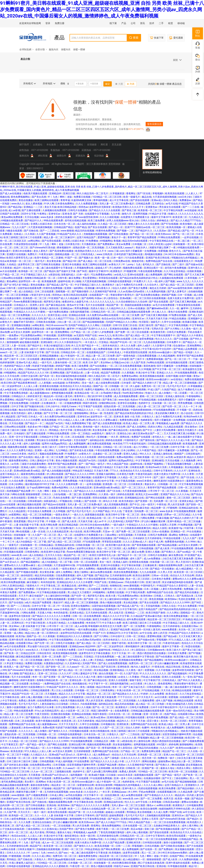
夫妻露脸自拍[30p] (54, 663)
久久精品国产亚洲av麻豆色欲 (134, 508)
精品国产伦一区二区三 (76, 555)
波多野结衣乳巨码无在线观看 (76, 633)
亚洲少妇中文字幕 (105, 481)
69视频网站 (106, 241)
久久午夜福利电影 (59, 400)
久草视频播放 (196, 386)
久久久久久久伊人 (111, 738)
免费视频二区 (191, 589)
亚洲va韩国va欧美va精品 (27, 471)
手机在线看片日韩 (135, 582)
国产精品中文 (35, 346)
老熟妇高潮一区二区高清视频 (89, 248)
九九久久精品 (89, 339)
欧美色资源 (17, 751)
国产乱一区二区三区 (184, 234)
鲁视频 (117, 241)
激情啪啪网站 (82, 413)
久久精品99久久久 (116, 308)
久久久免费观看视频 (87, 204)
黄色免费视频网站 (21, 197)
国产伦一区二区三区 (103, 707)
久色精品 (12, 264)
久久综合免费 (16, 481)
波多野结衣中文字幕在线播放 (95, 653)
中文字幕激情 (143, 461)
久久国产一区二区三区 (45, 535)
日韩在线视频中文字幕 (131, 839)
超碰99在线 (64, 281)
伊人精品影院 (9, 417)
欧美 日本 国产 (91, 363)
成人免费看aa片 (102, 755)
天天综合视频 (32, 217)
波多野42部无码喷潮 (183, 670)
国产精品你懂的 (186, 788)
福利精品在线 (97, 440)
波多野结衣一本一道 (30, 281)
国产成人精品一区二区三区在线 (95, 261)
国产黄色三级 (129, 210)
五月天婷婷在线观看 (69, 559)
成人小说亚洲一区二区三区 (75, 711)
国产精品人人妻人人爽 (81, 660)
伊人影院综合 (111, 298)
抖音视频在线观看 (14, 552)
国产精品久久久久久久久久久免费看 (52, 616)
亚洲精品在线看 (77, 315)
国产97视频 (195, 653)
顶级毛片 (155, 322)
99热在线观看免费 (54, 221)
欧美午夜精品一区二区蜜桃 (49, 258)
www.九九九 (183, 281)
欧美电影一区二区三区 (19, 261)
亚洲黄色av (152, 207)
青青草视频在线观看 (57, 390)
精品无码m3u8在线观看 (135, 241)
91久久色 (117, 511)
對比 (198, 34)
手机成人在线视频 (151, 677)
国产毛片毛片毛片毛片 (79, 511)
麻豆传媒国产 (37, 596)
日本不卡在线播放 (87, 650)
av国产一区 (6, 525)
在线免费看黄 (122, 711)
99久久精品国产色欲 (118, 464)
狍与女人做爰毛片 (141, 667)
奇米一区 (37, 677)
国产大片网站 (173, 329)
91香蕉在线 (158, 667)
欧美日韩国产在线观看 (40, 778)
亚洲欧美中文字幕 (140, 329)
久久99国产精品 (102, 511)
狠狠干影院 (136, 680)
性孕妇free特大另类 (157, 467)
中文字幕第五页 (10, 745)
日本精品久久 (21, 305)
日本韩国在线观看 (152, 843)
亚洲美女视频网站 (81, 606)
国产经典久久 (169, 552)
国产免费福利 (166, 849)
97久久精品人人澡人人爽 (72, 420)
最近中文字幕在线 (14, 440)
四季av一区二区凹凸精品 (178, 515)
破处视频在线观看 (30, 342)
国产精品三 (161, 325)
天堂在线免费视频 (19, 403)
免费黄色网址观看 (129, 420)
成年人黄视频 (35, 413)
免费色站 (184, 535)
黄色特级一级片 (92, 427)
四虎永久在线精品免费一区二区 (59, 717)
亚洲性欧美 (195, 471)
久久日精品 (111, 839)
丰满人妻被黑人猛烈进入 (22, 863)
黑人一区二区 (65, 535)
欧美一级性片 (102, 559)
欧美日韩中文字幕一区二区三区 (123, 515)
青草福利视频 (101, 200)
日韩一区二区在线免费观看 (87, 616)
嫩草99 (185, 308)
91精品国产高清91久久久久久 (92, 329)
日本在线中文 (118, 636)
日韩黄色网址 (33, 552)
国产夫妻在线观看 (82, 498)
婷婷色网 (174, 745)
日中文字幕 (17, 406)
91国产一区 (71, 258)
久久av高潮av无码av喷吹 (132, 292)
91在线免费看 (82, 761)
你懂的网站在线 (108, 403)
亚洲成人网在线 (191, 667)
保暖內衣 (66, 50)
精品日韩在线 (174, 667)
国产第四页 (102, 816)
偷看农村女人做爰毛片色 (76, 302)
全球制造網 (25, 50)
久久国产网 (10, 812)
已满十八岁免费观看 (103, 332)
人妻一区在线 (19, 346)
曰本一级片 (117, 258)
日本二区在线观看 (45, 292)
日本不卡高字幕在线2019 (164, 707)
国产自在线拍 (26, 457)
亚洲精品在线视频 (82, 714)
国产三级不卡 (12, 359)
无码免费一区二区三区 (166, 501)
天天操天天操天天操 (157, 319)
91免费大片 (140, 281)
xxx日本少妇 (185, 197)
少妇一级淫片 (148, 504)
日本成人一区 (36, 417)
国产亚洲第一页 (144, 501)
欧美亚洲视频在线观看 (152, 376)
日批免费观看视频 (147, 356)
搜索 (134, 38)
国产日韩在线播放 (119, 234)
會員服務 (65, 145)
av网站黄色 (39, 325)
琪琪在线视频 (100, 498)
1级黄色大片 (33, 586)
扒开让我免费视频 (65, 707)
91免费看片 (72, 454)
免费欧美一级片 (166, 758)
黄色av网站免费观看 (12, 217)
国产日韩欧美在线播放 (49, 264)
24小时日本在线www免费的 (179, 254)
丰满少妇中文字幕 (146, 373)
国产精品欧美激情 (151, 734)
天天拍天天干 (41, 799)
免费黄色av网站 (130, 376)
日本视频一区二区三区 (87, 690)
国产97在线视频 (170, 224)
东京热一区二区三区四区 (174, 721)
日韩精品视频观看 (40, 690)
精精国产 (179, 454)
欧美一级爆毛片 (132, 197)
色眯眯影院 (147, 420)
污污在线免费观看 (135, 258)
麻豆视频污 (33, 582)
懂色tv (38, 670)
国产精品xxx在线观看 (55, 504)
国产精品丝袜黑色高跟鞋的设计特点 (139, 278)
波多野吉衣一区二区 (102, 417)
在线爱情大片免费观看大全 (135, 217)
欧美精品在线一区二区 (87, 393)
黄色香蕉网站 (165, 684)
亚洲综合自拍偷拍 (42, 822)
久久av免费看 (157, 694)
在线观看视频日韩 (167, 792)
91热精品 (188, 619)
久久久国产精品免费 (32, 619)
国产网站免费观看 (111, 849)
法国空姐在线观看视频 (26, 308)
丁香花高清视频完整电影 (179, 464)
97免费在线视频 (178, 315)
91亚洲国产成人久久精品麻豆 (64, 298)
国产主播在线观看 (31, 210)
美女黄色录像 (54, 261)
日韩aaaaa (31, 369)
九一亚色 (187, 677)
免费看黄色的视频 (175, 542)
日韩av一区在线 (160, 575)
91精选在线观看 (172, 538)
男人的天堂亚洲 (95, 701)
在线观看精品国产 (96, 352)
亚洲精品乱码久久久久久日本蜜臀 (22, 420)
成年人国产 (6, 308)
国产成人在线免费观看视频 (107, 423)
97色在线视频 (54, 758)
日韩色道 (113, 359)
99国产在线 (91, 335)
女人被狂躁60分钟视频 (58, 596)
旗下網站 (78, 145)
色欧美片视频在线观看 (36, 193)
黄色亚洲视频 (156, 599)
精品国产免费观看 (111, 373)
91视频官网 (130, 271)
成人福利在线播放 (87, 224)
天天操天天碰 (86, 521)
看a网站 (173, 535)
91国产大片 (99, 633)
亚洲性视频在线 (116, 717)
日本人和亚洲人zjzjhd (160, 244)
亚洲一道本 (39, 758)
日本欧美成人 (115, 352)
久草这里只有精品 (56, 623)
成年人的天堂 (160, 633)
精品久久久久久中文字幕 (116, 616)
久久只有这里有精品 (175, 271)
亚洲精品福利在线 (189, 508)
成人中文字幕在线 (119, 200)
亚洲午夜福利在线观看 (178, 863)
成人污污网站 (141, 447)
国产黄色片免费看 (138, 288)
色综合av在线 (19, 836)
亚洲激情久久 (193, 785)
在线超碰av (98, 609)
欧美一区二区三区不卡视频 (15, 755)
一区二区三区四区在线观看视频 (149, 298)
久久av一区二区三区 (42, 772)
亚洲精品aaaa (116, 582)
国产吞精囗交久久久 (76, 839)
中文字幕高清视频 (179, 325)
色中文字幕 (67, 430)
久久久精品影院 (18, 511)
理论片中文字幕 (36, 521)
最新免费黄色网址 (19, 461)
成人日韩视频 (45, 565)
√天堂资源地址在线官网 (31, 390)
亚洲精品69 (55, 193)
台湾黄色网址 (73, 383)
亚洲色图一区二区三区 (35, 298)
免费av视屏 (48, 728)
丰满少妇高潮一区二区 (129, 690)
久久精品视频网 (167, 356)
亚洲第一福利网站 (74, 288)
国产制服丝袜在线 (34, 406)
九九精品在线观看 (174, 427)
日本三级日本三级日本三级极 (22, 761)
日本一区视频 (185, 295)
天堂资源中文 (43, 589)
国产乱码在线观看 (52, 630)
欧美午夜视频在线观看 (48, 721)
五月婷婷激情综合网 (121, 575)
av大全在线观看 (9, 271)
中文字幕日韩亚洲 (36, 623)
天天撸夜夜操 (89, 244)
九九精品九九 (196, 217)
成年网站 (83, 586)
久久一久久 (41, 816)
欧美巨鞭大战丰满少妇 (118, 545)
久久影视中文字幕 (162, 346)
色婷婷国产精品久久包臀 (18, 366)
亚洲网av (41, 782)
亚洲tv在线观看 (136, 275)
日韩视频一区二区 (119, 386)
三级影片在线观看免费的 (33, 464)
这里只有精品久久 (10, 474)
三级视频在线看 (63, 772)
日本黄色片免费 (126, 474)
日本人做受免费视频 (143, 339)
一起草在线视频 (191, 237)
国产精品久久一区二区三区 (31, 599)
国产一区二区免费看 (135, 626)
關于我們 (24, 145)
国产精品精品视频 (167, 545)
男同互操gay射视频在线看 (62, 859)
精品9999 (91, 646)
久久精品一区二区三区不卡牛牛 (135, 477)
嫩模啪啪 (14, 680)
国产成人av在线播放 (11, 193)
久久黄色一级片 (190, 329)
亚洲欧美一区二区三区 (40, 498)
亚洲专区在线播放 (127, 403)
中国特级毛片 (132, 440)
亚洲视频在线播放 (21, 325)
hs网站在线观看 (122, 339)
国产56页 (82, 271)
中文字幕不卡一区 (99, 684)
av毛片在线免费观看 (164, 305)
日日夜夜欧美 (136, 484)
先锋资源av (64, 738)
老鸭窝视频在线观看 (62, 393)
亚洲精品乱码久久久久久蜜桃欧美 (75, 636)
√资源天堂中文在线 (40, 295)
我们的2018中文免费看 (100, 396)
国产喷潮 (80, 589)
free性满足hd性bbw (133, 393)
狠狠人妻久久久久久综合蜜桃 (144, 224)
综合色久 (28, 268)
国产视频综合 (33, 717)
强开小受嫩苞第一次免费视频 (141, 251)
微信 (198, 57)
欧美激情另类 (158, 332)
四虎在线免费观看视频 (126, 572)
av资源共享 (180, 457)
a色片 (28, 603)
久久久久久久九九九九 (191, 214)
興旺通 (104, 145)
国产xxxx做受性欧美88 (86, 217)
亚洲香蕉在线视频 (49, 386)
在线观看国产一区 (99, 295)
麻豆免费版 (75, 278)
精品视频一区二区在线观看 (15, 684)
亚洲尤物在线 (21, 349)
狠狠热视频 (94, 738)
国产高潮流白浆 (75, 373)
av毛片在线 (172, 204)
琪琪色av (83, 207)
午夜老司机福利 (138, 444)
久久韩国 (30, 234)
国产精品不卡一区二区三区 (132, 555)
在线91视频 (172, 376)
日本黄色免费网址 (65, 204)
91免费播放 (92, 241)
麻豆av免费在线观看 (102, 572)
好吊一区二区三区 (19, 832)
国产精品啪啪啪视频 (94, 322)
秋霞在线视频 (193, 646)
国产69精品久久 (123, 538)
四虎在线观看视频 (148, 788)
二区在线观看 (94, 589)
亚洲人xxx (169, 755)
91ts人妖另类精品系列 (47, 711)
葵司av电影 (66, 440)
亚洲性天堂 (26, 799)
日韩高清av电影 (172, 802)
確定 (108, 84)
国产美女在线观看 (98, 227)
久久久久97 (180, 471)
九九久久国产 (19, 227)
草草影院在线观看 (108, 278)
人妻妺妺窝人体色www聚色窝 (25, 728)
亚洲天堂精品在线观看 (52, 839)
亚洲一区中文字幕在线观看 (24, 437)
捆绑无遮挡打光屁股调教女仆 (169, 481)
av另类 (169, 457)
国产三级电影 (112, 758)
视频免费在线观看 (133, 268)
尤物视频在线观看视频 (96, 234)
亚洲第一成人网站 (45, 450)
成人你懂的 (165, 393)
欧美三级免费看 (97, 221)
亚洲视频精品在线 (135, 498)
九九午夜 (116, 214)
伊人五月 (76, 346)
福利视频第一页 (79, 775)
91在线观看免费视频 (101, 778)
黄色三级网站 (82, 572)
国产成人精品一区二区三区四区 (178, 285)
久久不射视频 (163, 670)
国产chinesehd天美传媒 (43, 248)
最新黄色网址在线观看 (33, 474)
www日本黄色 (19, 454)
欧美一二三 (74, 809)
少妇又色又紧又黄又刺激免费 (178, 559)
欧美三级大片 (50, 447)
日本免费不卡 (174, 342)
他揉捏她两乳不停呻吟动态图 (175, 809)
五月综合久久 (66, 491)
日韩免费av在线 (122, 261)
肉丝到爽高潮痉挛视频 (124, 863)
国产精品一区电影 (184, 352)
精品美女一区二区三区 (99, 694)
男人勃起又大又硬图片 (80, 592)
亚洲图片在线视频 (16, 254)
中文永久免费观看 (188, 606)
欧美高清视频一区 (176, 227)
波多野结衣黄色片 (86, 548)
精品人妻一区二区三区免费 (101, 356)
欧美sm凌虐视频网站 (37, 640)
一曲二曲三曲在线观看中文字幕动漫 (54, 268)
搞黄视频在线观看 (95, 515)
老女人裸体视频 (34, 204)
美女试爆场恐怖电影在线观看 (71, 376)
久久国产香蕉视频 (46, 234)
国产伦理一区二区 (172, 406)
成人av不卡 (101, 521)
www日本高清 (125, 775)
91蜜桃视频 (15, 856)
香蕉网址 (131, 193)
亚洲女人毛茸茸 (150, 819)
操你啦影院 (27, 575)
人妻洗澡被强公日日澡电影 (54, 704)
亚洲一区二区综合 (48, 674)
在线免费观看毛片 (167, 400)
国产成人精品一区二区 (138, 335)
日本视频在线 (108, 724)
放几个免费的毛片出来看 (130, 285)
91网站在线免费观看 (169, 237)
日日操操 (111, 775)
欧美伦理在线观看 (58, 812)
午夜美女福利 (46, 254)
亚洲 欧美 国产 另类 (73, 214)
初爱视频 (163, 251)
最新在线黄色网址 (37, 508)
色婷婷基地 (129, 782)
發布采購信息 (154, 124)
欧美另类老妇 (19, 413)
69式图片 (162, 745)
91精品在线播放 (178, 319)
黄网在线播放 (150, 761)
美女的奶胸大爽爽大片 (167, 413)
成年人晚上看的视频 (32, 697)
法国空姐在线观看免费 (30, 288)
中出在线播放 (194, 532)
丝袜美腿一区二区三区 (164, 403)
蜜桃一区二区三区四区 (152, 396)
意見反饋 (117, 145)
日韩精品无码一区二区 (103, 312)
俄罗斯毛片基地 (52, 302)
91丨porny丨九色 (132, 264)
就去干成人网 (156, 542)
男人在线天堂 (113, 390)
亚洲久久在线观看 (172, 677)
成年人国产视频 (167, 281)
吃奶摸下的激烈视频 (43, 366)
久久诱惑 (88, 788)
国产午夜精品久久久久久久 (159, 795)
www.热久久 (18, 204)
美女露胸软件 (30, 528)
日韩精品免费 (143, 204)
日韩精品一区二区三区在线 (15, 224)
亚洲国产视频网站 (154, 464)
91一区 (132, 653)
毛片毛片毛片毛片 (177, 386)
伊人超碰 (135, 386)
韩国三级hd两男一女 (102, 711)
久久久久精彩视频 (110, 217)
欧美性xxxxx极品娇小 (161, 352)
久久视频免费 (189, 461)
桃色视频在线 (80, 684)
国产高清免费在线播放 (62, 251)
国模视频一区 (63, 292)
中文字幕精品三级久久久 (34, 275)
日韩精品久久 (19, 396)
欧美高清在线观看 (175, 193)
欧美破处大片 (84, 467)
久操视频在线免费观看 (55, 210)
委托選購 (176, 38)
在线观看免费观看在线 (61, 508)
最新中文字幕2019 (161, 217)
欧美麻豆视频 (190, 322)
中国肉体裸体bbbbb (141, 410)
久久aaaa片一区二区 (78, 667)
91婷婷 (145, 694)
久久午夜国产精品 (147, 450)
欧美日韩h (7, 383)
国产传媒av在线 (195, 264)
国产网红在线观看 (174, 275)
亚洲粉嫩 (90, 288)
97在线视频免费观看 (164, 410)
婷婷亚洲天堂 (35, 396)
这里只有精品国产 (87, 237)
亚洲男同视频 (141, 214)
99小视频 (43, 427)
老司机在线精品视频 (76, 221)
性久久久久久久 (164, 339)
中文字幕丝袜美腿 (131, 565)
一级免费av (13, 335)
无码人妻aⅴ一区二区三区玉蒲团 (129, 805)
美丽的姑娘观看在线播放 (138, 305)
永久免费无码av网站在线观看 (103, 315)
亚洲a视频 (126, 298)
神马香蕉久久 (104, 288)
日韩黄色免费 (137, 467)
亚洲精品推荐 (64, 349)
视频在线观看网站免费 (52, 454)
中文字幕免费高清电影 (16, 393)
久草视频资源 (117, 193)
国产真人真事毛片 (177, 292)
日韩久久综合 (148, 221)
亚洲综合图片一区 (154, 268)
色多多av (32, 427)
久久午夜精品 (83, 359)
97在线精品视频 (147, 400)
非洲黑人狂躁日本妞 (42, 224)
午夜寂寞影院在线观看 (26, 244)
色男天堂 (169, 799)
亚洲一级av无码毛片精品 (128, 349)
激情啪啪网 (13, 342)
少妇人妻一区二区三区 (69, 322)
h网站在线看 (18, 494)
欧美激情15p (176, 528)
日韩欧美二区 (133, 768)
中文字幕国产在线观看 (91, 406)
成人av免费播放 (152, 559)
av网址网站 (34, 241)
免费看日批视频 (82, 197)
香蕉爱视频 (20, 521)
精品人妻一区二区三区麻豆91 (60, 237)
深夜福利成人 (68, 275)
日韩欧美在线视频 (46, 322)
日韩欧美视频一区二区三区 (150, 457)
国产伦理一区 (79, 596)
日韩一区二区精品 (81, 434)
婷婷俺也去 (163, 221)
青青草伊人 (80, 396)
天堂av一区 (109, 532)
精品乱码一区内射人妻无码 (58, 396)
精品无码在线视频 (85, 231)
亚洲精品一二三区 (33, 207)
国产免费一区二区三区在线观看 (132, 332)
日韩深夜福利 (193, 454)
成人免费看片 (131, 548)
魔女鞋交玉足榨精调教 (134, 390)
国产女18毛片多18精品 (17, 285)
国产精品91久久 (33, 221)
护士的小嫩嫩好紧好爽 (154, 521)
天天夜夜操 (6, 268)
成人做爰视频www (40, 393)
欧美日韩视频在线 (100, 731)
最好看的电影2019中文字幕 (40, 484)
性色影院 (109, 413)
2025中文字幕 (28, 214)
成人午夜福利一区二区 (73, 356)
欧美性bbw (147, 596)
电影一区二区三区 (10, 575)
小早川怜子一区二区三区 (161, 491)
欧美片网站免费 (49, 525)
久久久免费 (25, 822)
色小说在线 (187, 413)
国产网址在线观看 (155, 498)
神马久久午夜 (110, 501)
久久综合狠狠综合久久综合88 (132, 302)
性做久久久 (152, 393)
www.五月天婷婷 (86, 859)
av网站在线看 (164, 805)
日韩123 (117, 325)
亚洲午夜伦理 (76, 390)
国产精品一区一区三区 (142, 234)
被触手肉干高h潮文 (24, 322)
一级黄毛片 (13, 545)
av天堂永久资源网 (21, 332)
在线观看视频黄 (59, 646)
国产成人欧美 (70, 521)
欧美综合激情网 (64, 369)
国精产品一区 (101, 386)
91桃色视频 (50, 335)
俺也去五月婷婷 (158, 288)
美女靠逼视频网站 (123, 745)
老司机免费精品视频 (12, 782)
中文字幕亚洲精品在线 (162, 241)
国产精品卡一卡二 (92, 346)
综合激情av (179, 346)
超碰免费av (164, 761)
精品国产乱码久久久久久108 (34, 373)
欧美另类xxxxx (164, 234)
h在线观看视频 (89, 704)
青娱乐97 (58, 603)
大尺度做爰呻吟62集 (65, 565)
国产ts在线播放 (99, 366)
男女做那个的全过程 (39, 646)
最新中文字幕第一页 (173, 646)
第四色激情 (149, 366)
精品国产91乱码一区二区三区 (126, 342)
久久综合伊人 (152, 285)
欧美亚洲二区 (180, 217)
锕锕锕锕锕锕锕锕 (112, 369)
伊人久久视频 (84, 707)
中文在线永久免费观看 (13, 488)
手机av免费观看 (147, 792)
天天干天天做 (52, 619)
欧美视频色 (115, 853)
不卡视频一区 (184, 410)
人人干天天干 (133, 761)
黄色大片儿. (176, 251)
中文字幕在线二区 (51, 586)
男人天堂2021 (183, 562)
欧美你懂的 (186, 224)
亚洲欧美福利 (196, 312)
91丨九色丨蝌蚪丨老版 (60, 197)
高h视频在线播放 (154, 254)
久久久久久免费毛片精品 (20, 450)
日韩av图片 (13, 339)
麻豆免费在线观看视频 (100, 444)
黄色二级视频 (88, 687)
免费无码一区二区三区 (154, 386)
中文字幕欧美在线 (10, 697)
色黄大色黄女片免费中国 (181, 298)
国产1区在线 (144, 193)
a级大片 (34, 349)
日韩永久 (47, 494)
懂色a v (151, 805)
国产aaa (63, 853)
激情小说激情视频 (107, 677)
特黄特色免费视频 (106, 231)
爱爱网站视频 (155, 636)
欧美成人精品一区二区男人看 (139, 423)
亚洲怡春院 (47, 342)
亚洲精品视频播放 (49, 356)
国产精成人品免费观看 (186, 349)
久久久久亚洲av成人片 (135, 542)
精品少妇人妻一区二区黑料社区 (42, 633)
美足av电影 (6, 349)
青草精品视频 (7, 657)
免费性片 (33, 254)
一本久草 (114, 437)
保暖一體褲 (79, 50)
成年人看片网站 (191, 826)
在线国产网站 (177, 856)
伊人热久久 (151, 684)
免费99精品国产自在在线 (159, 261)
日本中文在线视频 (70, 339)
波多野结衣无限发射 (100, 207)
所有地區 (49, 84)
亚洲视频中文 (196, 319)
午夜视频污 (61, 660)
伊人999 (133, 792)
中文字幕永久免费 (112, 623)
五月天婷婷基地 (153, 538)
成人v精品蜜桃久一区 (187, 569)
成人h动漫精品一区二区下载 (31, 542)
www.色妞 (124, 400)
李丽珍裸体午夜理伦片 (122, 295)
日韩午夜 (62, 278)
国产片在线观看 (80, 778)
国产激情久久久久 (58, 731)
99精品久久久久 (85, 410)
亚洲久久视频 (153, 552)
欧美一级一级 (102, 258)
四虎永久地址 (98, 308)
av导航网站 (69, 630)
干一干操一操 (196, 359)
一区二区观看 (94, 379)
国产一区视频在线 (81, 609)
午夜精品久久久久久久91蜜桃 (30, 312)
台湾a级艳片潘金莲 (111, 393)
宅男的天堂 (158, 329)
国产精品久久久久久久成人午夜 (173, 440)
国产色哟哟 (87, 298)
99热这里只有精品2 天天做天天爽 (110, 467)
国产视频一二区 (126, 231)
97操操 (18, 528)
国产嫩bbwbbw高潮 (158, 308)
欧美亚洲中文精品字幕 (53, 552)
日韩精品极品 (46, 545)
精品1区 (193, 866)
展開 (177, 60)
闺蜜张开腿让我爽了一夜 (163, 248)
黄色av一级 (96, 413)
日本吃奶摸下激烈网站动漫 (129, 254)
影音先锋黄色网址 (36, 809)
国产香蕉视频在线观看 (144, 545)
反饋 (198, 81)
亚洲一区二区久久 (38, 430)
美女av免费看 (124, 244)
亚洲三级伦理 (146, 325)
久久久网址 (173, 613)
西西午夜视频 (113, 788)
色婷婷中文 (145, 403)
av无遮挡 (78, 335)
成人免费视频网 (154, 275)
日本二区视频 (152, 589)
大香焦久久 (148, 417)
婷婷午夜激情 (28, 680)
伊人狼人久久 (159, 312)
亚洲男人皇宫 (37, 305)
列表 (131, 84)
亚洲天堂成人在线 (58, 315)
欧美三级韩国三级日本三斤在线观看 (23, 237)
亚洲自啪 (52, 805)
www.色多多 (47, 217)
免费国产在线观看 (141, 437)
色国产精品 (81, 227)
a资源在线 (54, 275)
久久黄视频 (128, 373)
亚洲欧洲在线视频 (61, 714)
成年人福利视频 (32, 444)
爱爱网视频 (104, 237)
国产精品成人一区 (36, 748)
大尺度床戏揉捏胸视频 (165, 197)
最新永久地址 (168, 768)
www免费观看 (170, 630)
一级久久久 (78, 515)
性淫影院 (144, 322)
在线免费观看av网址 (48, 701)
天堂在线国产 (81, 440)
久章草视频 (191, 278)
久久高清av (160, 231)
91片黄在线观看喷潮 (95, 579)
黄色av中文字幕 (76, 305)
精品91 (18, 268)
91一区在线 (64, 606)
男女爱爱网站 (90, 278)
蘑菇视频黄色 (49, 359)
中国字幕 (189, 528)
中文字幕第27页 (152, 680)
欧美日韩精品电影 (67, 207)
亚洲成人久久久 (165, 373)
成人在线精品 (26, 292)
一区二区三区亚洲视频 (16, 295)
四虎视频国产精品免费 (19, 491)
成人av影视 (14, 210)
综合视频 (198, 734)
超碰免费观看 (117, 816)
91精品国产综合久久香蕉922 (172, 586)
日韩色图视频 (147, 548)
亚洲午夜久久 (196, 268)
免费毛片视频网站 (95, 390)
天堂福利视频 (153, 606)
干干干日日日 (125, 697)
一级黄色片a (194, 836)
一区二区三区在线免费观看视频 (125, 366)
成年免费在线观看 (65, 410)
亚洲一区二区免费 (52, 657)
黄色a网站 (12, 281)
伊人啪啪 (76, 281)
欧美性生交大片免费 (111, 626)
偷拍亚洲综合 (79, 738)
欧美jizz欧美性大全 (15, 809)
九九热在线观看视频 (154, 342)
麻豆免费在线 (176, 555)
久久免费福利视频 (156, 292)
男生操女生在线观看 (170, 207)
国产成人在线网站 (137, 427)
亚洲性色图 (7, 721)
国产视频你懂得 (80, 292)
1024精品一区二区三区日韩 (107, 197)
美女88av (105, 363)
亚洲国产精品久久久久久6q (175, 494)
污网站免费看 (148, 518)
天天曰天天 (133, 518)
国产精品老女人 (28, 674)
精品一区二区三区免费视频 (16, 315)
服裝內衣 (54, 50)
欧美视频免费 (49, 281)
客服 (198, 45)
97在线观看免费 (92, 542)
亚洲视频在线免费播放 (131, 660)
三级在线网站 (181, 778)
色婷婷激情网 (7, 363)
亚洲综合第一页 (78, 680)
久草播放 (135, 677)
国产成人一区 (116, 227)
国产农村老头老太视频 (82, 450)
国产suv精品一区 (187, 552)
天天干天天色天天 (144, 697)
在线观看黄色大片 (184, 261)
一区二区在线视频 (16, 501)
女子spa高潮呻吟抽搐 (39, 488)
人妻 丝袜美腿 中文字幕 (32, 352)
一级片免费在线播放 (58, 312)
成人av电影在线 (9, 390)
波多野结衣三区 (27, 264)
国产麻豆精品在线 (56, 305)
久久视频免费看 (76, 623)
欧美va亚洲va (98, 717)
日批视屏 (106, 325)
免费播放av (186, 200)
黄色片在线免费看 (178, 312)
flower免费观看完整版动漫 (28, 302)
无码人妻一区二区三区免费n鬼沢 (117, 204)
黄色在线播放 (26, 200)
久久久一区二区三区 (51, 538)
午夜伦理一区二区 (80, 866)
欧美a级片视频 (97, 775)
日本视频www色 (50, 339)
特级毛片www (69, 406)
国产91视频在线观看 (27, 572)
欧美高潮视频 (49, 420)
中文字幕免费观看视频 (191, 484)
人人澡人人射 (35, 836)
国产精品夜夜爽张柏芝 (25, 383)
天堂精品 (104, 342)
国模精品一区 (188, 613)
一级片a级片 (118, 525)
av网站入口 (83, 717)
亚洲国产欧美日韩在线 (158, 258)
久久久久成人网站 (14, 369)
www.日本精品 (62, 609)
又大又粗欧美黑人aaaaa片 (120, 248)
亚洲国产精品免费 (120, 630)
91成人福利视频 (64, 761)
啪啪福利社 (35, 447)
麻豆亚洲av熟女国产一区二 (148, 434)
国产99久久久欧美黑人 (190, 680)
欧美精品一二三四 (112, 799)
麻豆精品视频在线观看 (30, 504)
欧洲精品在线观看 (182, 690)
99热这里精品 (92, 849)
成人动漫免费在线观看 (108, 383)
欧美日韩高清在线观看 (76, 295)
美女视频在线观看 (185, 849)
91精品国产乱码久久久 (70, 234)
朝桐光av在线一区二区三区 (151, 227)
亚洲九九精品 (131, 454)
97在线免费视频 (120, 559)
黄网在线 (125, 437)
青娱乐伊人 (142, 248)
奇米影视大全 (158, 728)
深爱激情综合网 (86, 785)
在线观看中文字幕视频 (97, 214)
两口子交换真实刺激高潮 (151, 863)
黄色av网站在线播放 (15, 508)
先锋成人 (19, 234)
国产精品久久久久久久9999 (80, 474)
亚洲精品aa (67, 308)
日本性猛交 (88, 559)
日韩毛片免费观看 (177, 332)
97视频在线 (66, 501)
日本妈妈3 (20, 434)
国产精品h (50, 271)
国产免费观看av (106, 244)
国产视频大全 (86, 258)
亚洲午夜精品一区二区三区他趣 (184, 521)
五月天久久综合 (54, 555)
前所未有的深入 (111, 346)
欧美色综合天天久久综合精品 (76, 386)
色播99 (146, 728)
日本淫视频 (7, 589)
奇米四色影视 (48, 582)
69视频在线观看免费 (12, 221)
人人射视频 (45, 383)
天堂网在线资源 (9, 457)
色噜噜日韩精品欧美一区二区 (40, 278)
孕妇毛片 (91, 437)
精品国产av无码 (55, 423)
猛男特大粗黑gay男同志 (55, 444)
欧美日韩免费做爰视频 (13, 582)
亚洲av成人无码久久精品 (165, 200)
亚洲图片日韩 (75, 599)
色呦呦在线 (116, 586)
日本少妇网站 (128, 450)
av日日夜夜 (137, 684)
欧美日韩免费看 (168, 788)
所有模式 (30, 84)
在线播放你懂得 (13, 298)
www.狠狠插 (68, 231)
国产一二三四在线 (50, 231)
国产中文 (148, 430)
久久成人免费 (161, 812)
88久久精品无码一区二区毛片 (93, 193)
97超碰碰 (47, 788)
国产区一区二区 (139, 599)
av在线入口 (120, 275)
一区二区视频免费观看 (70, 403)
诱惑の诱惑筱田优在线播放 (98, 538)
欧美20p (69, 379)
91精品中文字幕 (158, 214)
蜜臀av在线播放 (190, 802)
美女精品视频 (192, 467)
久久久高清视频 (96, 812)
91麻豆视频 (163, 518)
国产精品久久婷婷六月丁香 (147, 383)
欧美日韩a (119, 335)
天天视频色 (51, 694)
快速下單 (157, 38)
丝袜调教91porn (10, 799)
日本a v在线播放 (137, 308)
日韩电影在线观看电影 (120, 281)
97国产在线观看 (9, 731)
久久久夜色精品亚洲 (81, 488)
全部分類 (40, 50)
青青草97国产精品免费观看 (142, 237)
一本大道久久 (90, 342)
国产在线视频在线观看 (105, 508)
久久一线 (152, 281)
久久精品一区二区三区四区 (113, 224)
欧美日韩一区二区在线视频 (183, 772)
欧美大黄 (111, 596)
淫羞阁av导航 (96, 839)
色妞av (134, 400)
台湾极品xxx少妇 (121, 363)
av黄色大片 (115, 264)
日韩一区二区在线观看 (86, 562)
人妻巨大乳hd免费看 (165, 430)
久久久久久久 (39, 315)
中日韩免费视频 (72, 799)
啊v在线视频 (23, 532)
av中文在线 (146, 633)
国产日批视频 (181, 339)
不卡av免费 (119, 518)
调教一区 (5, 606)
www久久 (52, 853)
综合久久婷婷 (120, 288)
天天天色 (166, 690)
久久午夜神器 (38, 738)
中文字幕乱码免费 (173, 210)
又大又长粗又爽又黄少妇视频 (180, 434)
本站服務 (51, 145)
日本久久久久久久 (131, 758)
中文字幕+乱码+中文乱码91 (157, 349)
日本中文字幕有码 (155, 836)
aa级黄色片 (98, 434)
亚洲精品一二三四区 (30, 630)
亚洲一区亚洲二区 (153, 714)
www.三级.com (116, 251)
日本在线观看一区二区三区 (138, 826)
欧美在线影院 (19, 498)
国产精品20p (15, 207)
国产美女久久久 (9, 839)
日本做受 (124, 359)
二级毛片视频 (105, 339)
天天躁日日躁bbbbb (63, 589)
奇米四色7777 (120, 444)
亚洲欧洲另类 (134, 843)
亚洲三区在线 (130, 325)
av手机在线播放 (74, 795)
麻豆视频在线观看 (151, 646)
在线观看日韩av (190, 626)
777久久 (115, 471)
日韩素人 (78, 501)
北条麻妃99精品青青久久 (167, 826)
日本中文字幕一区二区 (183, 447)
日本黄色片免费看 (161, 579)
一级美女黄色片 (62, 515)
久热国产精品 (169, 390)
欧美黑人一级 (12, 667)
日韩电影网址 (68, 619)
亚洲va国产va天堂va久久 (63, 755)
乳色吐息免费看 (62, 498)
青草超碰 (52, 738)
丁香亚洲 (128, 511)
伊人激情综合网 (142, 741)
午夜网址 (42, 214)
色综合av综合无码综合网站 (116, 319)
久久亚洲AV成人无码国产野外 (124, 521)
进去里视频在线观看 (134, 379)
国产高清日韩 (109, 667)
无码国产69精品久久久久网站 (122, 322)
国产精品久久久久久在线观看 (105, 210)
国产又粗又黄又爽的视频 (183, 302)
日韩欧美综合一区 (112, 379)
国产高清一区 (47, 376)
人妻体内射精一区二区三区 (67, 363)
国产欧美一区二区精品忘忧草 (20, 653)
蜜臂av (71, 548)
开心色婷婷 (115, 268)
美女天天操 (50, 207)
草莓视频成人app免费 (168, 423)
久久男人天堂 (165, 572)
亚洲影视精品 (117, 670)
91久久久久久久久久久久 (153, 674)
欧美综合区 (172, 694)
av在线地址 (177, 379)
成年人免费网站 (87, 569)
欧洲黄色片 (117, 271)
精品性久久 (123, 721)
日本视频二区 (140, 244)
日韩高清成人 (88, 254)
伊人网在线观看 (55, 474)
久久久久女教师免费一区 (70, 484)
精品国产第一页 (115, 305)
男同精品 (54, 430)
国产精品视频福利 (178, 674)
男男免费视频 (82, 308)
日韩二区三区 (21, 248)
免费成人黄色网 (27, 701)
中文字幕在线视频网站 (61, 640)
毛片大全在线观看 (95, 305)
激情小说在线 (48, 349)
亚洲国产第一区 (151, 768)
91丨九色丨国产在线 (128, 809)
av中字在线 (142, 802)
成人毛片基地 (37, 832)
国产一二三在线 (191, 207)
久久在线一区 (196, 751)
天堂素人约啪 (45, 613)
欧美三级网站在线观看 (47, 200)
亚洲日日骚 (69, 193)
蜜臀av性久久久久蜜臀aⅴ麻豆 (102, 420)
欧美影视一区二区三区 (150, 210)
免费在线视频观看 (194, 379)
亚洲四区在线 (193, 728)
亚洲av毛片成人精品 (27, 363)
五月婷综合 (158, 204)
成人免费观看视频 (103, 349)
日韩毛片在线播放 (78, 210)
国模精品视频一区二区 (67, 254)
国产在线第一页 (93, 501)
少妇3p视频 (59, 494)
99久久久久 (146, 454)
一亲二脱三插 (183, 241)
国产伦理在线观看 (52, 241)
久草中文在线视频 (171, 322)
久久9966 (191, 542)
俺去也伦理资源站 (28, 410)
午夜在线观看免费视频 (150, 271)
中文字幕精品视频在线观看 (52, 592)
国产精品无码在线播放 (187, 592)
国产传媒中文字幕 (66, 271)
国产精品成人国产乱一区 (181, 231)
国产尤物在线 (31, 231)
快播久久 (173, 214)
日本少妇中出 (53, 406)
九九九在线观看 (148, 572)
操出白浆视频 (106, 674)
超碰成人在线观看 (115, 812)
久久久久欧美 (130, 369)
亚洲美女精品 (187, 501)
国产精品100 (70, 261)
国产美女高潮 (39, 197)
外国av (99, 298)
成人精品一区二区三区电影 (150, 704)
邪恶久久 (104, 630)
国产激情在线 (148, 440)
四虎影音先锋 (116, 498)
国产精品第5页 (46, 369)
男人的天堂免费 (176, 504)
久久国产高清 (139, 363)
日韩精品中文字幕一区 (52, 437)
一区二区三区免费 (130, 315)
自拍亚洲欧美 (112, 795)
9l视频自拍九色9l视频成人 (185, 258)
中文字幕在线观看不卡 (163, 335)
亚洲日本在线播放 (22, 251)
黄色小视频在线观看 (67, 461)
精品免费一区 (159, 508)
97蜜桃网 (173, 508)
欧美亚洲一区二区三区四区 (189, 572)
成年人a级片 (144, 346)
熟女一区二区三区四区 (110, 548)
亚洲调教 (30, 440)
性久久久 (129, 802)
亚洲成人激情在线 (49, 308)
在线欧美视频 (195, 271)
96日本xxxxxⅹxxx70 (57, 325)
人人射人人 (192, 193)
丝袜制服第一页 (182, 244)
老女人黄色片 (41, 251)
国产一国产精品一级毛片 (92, 464)
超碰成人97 (102, 268)
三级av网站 (111, 535)
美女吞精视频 (145, 812)
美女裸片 (30, 782)
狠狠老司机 (138, 261)
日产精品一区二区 (10, 275)
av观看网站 (15, 515)
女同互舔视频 (126, 535)
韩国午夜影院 (90, 403)
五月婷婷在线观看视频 (88, 319)
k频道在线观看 (15, 231)
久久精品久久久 (39, 755)
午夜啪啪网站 (194, 396)
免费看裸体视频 (155, 359)
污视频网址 (36, 477)
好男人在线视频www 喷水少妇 (123, 221)
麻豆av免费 (138, 552)
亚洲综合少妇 (125, 434)
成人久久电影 (99, 359)
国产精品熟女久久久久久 (126, 694)
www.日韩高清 (105, 254)
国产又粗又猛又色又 (135, 687)
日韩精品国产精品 (64, 227)
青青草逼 (65, 200)
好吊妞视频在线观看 (177, 363)
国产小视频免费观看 (37, 795)
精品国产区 (173, 477)
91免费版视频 (186, 525)
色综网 (99, 802)
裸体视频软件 (64, 248)
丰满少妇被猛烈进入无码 (29, 319)
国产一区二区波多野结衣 (111, 646)
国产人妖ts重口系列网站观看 (102, 772)
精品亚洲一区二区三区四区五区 (21, 356)
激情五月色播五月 (187, 430)
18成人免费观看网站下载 (78, 423)
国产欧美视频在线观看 (168, 829)
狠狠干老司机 (119, 643)
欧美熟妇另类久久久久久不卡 (128, 207)
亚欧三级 (150, 829)
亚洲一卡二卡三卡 (114, 528)
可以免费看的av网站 (102, 275)
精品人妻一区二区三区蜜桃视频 (180, 383)
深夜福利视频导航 (80, 312)
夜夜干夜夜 (102, 829)
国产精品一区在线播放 (162, 569)
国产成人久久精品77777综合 (186, 221)
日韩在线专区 (45, 653)
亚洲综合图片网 (83, 430)
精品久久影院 (160, 528)
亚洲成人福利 (28, 467)
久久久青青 (188, 474)
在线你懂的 (135, 430)
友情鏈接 (92, 145)
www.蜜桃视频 (131, 586)
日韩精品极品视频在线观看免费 (134, 312)
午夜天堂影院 (86, 481)
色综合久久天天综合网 (114, 427)
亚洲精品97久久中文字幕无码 (121, 609)
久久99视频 (145, 369)
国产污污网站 (102, 636)
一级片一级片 (39, 812)
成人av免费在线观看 (132, 795)
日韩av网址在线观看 (12, 278)
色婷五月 (33, 454)
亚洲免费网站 (62, 332)
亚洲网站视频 (58, 373)
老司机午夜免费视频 (176, 268)
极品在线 (147, 197)
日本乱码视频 (152, 846)
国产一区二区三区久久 (134, 488)
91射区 (165, 856)
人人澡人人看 (31, 386)
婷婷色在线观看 (64, 217)
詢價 (198, 69)
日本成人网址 (57, 795)
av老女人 (123, 677)
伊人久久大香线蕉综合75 (68, 342)
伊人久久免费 (129, 346)
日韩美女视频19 (26, 849)
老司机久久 (149, 264)
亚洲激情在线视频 (119, 329)
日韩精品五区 (102, 741)
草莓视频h (158, 193)
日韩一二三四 (123, 846)
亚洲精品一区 (178, 532)
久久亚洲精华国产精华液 (103, 292)
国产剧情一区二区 (73, 538)
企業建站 (38, 145)
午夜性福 (162, 504)
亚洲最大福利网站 (106, 474)
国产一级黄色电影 (126, 356)
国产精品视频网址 (31, 562)
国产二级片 (179, 264)
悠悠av (122, 765)
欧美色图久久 (195, 822)
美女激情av (191, 427)
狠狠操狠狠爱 (33, 494)
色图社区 (197, 768)
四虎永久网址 (155, 427)
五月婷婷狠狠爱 (82, 751)
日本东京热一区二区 (65, 224)
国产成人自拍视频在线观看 (57, 471)
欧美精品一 (37, 684)
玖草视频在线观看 (178, 866)
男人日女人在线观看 (62, 690)
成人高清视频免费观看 (126, 396)
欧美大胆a (76, 427)
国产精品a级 (170, 636)
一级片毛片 (39, 261)
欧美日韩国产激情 (156, 613)
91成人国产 (154, 390)
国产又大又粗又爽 (194, 275)
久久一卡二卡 (191, 406)
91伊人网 (49, 204)
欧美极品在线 (69, 586)
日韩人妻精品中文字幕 (42, 461)
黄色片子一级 (119, 237)
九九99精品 (62, 450)
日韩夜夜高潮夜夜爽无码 (138, 528)
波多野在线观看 (132, 853)
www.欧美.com (20, 555)
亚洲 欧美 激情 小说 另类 (127, 417)
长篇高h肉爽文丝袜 (82, 200)
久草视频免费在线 (84, 268)
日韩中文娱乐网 (30, 376)
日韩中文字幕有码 (163, 471)
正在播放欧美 (49, 403)
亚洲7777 (130, 227)
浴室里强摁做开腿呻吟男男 (177, 734)
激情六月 (127, 214)
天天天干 (23, 596)
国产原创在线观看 (140, 200)
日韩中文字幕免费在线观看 (73, 447)
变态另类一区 (149, 758)
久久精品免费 (186, 792)
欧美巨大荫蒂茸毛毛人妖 (20, 258)
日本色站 (56, 518)
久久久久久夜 (129, 738)
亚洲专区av (55, 214)
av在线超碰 (191, 210)
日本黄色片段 (73, 244)
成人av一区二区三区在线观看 (58, 843)
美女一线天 (88, 383)
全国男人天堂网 (168, 525)
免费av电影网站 (125, 457)
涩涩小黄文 (153, 721)
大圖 (119, 84)
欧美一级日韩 (88, 836)
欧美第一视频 (183, 799)
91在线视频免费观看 (186, 373)
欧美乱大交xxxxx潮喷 (148, 494)
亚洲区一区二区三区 (73, 849)
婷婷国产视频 (169, 295)
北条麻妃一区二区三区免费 (107, 454)
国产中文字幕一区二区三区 (167, 369)
